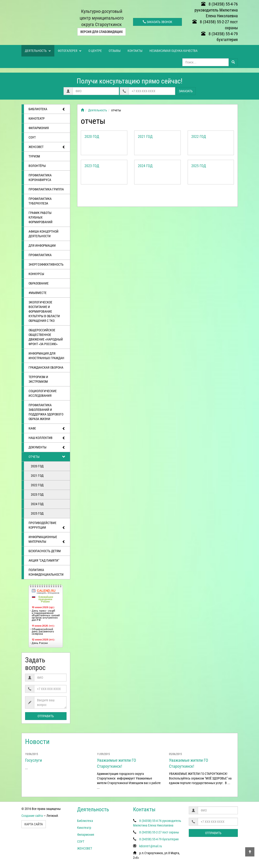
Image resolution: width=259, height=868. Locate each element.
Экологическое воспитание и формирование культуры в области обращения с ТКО (44, 311)
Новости (37, 742)
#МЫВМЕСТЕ (38, 293)
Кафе (47, 429)
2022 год (37, 485)
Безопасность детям (45, 551)
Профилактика (40, 255)
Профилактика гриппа (46, 189)
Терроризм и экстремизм (38, 379)
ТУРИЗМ (34, 156)
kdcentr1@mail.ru (151, 846)
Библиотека (47, 109)
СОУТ (32, 137)
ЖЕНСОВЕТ (47, 147)
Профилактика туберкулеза (40, 201)
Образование (39, 283)
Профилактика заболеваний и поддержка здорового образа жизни (46, 412)
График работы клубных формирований (41, 217)
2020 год (37, 466)
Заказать (186, 91)
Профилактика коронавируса (40, 178)
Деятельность (38, 51)
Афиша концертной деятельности (44, 234)
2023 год (37, 495)
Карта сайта (34, 824)
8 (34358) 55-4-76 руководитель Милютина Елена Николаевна (216, 10)
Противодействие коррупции (47, 526)
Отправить (46, 716)
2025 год (37, 513)
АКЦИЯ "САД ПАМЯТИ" (44, 560)
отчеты (47, 457)
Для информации (42, 246)
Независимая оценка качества (173, 51)
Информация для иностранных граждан (46, 356)
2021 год (37, 476)
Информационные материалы (47, 540)
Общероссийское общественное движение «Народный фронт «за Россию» (46, 337)
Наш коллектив (47, 438)
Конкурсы (36, 274)
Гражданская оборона (46, 367)
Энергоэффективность (46, 264)
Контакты (135, 51)
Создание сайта (32, 816)
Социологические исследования (43, 393)
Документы (47, 447)
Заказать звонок (157, 22)
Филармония (39, 128)
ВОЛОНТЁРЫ (37, 166)
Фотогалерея (70, 51)
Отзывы (115, 51)
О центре (95, 51)
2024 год (37, 504)
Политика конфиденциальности (46, 572)
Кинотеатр (37, 118)
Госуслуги (33, 760)
